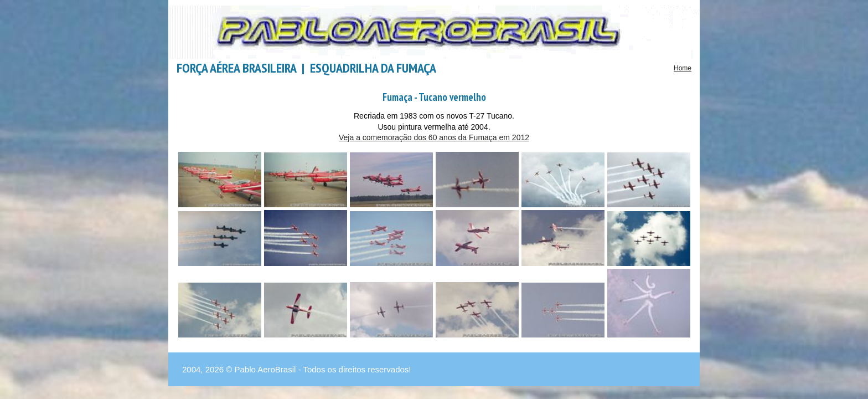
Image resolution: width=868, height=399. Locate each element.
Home (683, 68)
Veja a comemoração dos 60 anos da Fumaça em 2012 (434, 137)
